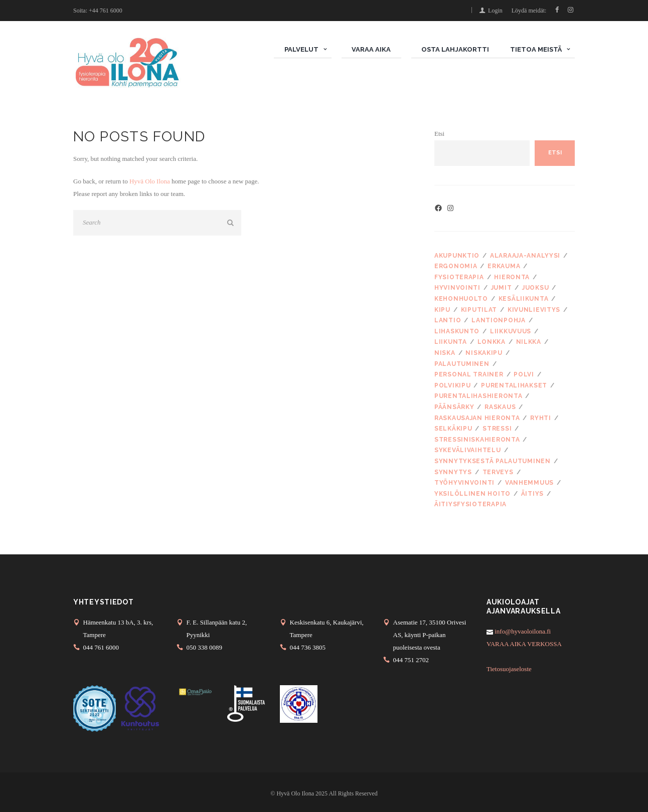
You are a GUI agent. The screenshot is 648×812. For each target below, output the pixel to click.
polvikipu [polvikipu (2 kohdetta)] (452, 385)
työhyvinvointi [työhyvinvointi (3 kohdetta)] (464, 483)
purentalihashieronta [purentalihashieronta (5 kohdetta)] (478, 396)
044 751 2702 (411, 660)
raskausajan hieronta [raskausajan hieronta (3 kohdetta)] (477, 418)
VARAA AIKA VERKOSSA (524, 644)
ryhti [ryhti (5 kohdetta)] (541, 418)
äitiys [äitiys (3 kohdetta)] (532, 494)
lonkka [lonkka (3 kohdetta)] (492, 342)
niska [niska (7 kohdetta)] (445, 353)
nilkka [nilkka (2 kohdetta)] (529, 342)
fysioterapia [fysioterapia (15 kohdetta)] (459, 277)
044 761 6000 (101, 647)
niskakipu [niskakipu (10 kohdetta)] (484, 353)
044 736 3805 (308, 647)
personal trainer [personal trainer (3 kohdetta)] (469, 374)
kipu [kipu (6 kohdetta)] (442, 310)
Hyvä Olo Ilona (150, 181)
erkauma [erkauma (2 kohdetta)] (504, 266)
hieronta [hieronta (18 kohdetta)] (512, 277)
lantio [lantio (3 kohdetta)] (448, 320)
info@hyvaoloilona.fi (522, 631)
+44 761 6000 (106, 11)
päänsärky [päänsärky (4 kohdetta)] (454, 407)
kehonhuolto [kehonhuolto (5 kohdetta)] (461, 299)
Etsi (439, 134)
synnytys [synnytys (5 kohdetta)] (453, 472)
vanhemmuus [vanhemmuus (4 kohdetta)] (529, 483)
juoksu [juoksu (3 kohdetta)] (535, 288)
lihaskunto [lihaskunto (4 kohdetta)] (457, 331)
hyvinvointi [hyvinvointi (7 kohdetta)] (457, 288)
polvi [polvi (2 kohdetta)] (524, 374)
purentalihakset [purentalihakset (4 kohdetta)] (514, 385)
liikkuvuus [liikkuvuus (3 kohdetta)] (511, 331)
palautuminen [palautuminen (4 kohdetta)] (462, 364)
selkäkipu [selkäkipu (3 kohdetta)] (453, 429)
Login (495, 11)
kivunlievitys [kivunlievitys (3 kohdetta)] (534, 310)
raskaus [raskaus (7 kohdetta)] (500, 407)
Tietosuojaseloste (509, 669)
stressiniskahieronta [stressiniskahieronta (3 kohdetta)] (477, 440)
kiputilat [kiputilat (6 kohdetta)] (479, 310)
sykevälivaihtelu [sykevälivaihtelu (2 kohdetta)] (468, 450)
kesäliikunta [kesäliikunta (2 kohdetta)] (524, 299)
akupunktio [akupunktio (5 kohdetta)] (457, 256)
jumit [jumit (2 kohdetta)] (502, 288)
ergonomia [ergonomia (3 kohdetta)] (456, 266)
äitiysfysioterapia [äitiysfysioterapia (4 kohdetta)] (470, 504)
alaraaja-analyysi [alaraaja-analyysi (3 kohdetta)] (525, 256)
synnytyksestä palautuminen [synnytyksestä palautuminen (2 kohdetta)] (493, 461)
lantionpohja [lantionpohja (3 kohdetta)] (499, 320)
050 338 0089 (205, 647)
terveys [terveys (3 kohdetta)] (498, 472)
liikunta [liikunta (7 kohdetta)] (451, 342)
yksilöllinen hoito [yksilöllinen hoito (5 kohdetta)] (472, 494)
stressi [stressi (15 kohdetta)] (497, 429)
